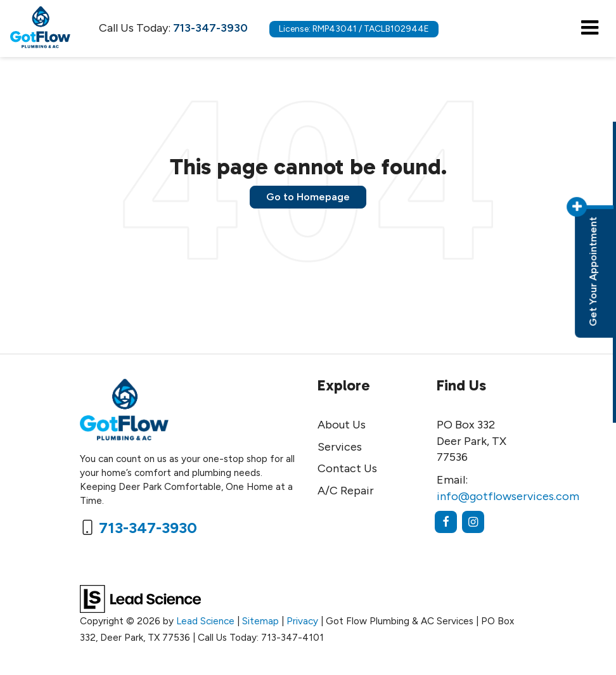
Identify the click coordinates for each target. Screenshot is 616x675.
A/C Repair (346, 491)
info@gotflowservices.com (508, 496)
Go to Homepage (308, 197)
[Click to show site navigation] (590, 29)
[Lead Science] (140, 598)
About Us (342, 425)
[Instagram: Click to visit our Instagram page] (473, 522)
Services (340, 447)
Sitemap (260, 621)
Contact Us (347, 468)
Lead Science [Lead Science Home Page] (205, 621)
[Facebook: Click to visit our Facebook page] (446, 522)
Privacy (302, 621)
